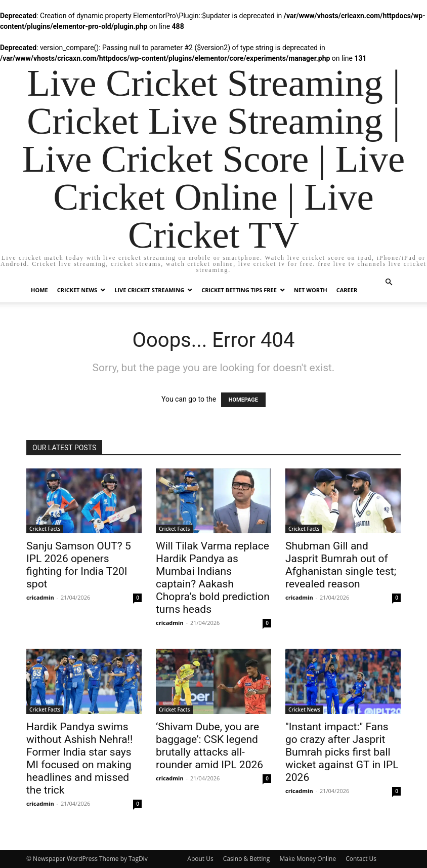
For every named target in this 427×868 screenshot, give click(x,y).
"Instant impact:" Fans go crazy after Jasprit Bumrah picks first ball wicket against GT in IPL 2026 (342, 752)
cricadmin (40, 597)
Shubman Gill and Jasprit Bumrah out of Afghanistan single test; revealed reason (341, 565)
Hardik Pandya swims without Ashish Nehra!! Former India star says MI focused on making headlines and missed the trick (79, 758)
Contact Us (361, 859)
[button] (389, 282)
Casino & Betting (246, 859)
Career (347, 290)
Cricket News (77, 290)
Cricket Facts (45, 529)
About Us (200, 859)
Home (39, 290)
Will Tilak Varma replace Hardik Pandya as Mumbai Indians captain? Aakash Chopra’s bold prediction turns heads (213, 578)
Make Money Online (308, 859)
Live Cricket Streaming (149, 290)
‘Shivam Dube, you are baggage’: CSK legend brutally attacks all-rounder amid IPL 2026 (209, 746)
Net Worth (311, 290)
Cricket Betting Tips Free (239, 290)
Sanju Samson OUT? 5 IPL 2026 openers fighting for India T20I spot (79, 565)
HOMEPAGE (243, 400)
